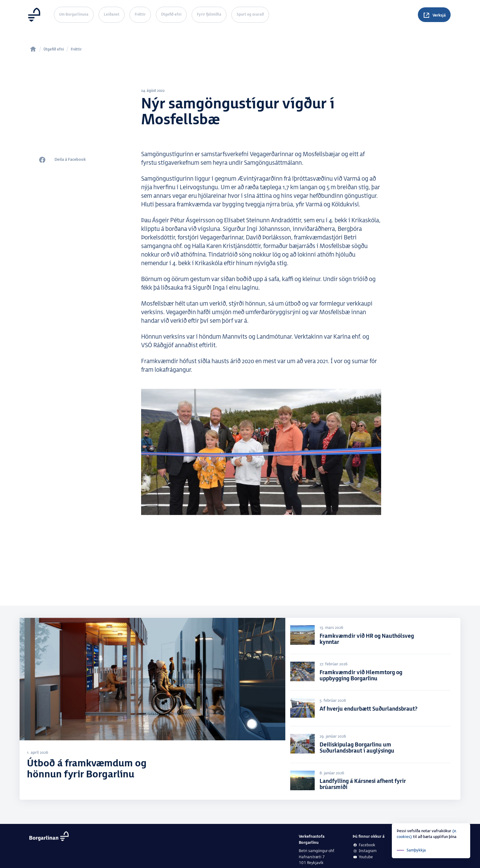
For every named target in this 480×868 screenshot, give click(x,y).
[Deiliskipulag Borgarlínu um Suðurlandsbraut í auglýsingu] (373, 746)
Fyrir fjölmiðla (209, 15)
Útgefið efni (171, 15)
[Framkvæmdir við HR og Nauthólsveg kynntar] (373, 637)
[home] (33, 49)
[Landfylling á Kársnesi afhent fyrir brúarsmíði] (373, 782)
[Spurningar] (434, 15)
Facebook (364, 845)
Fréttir (140, 15)
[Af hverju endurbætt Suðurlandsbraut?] (373, 710)
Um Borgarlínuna (74, 15)
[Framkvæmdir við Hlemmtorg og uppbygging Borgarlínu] (373, 673)
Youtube (363, 857)
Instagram (365, 851)
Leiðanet (112, 15)
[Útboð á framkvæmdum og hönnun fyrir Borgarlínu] (152, 710)
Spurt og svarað (250, 15)
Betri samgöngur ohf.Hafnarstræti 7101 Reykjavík (317, 857)
